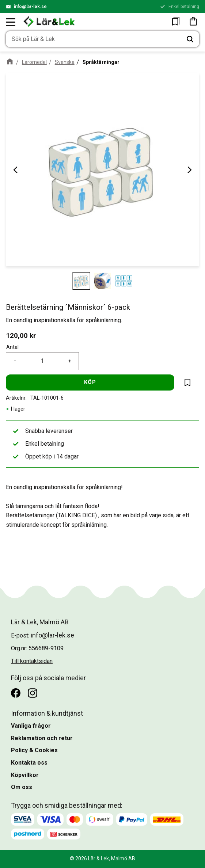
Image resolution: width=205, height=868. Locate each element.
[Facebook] (16, 693)
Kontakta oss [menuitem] (29, 763)
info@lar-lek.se (30, 7)
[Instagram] (33, 693)
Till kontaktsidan (32, 661)
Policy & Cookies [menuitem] (34, 750)
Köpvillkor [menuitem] (25, 775)
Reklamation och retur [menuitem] (42, 738)
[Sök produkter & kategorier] (93, 39)
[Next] (189, 170)
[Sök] (190, 39)
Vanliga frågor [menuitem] (31, 726)
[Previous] (16, 170)
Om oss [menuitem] (22, 787)
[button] (11, 22)
